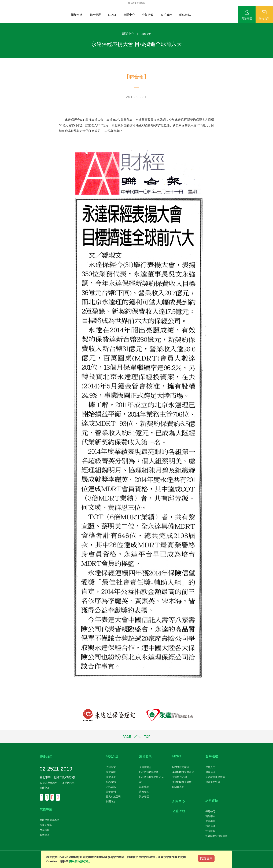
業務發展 (95, 15)
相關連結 (210, 826)
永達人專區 (46, 825)
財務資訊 (111, 787)
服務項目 (210, 772)
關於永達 (77, 15)
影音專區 (45, 835)
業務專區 (247, 18)
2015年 (146, 34)
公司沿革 (111, 767)
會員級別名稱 (180, 777)
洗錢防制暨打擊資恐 (216, 836)
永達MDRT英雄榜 (182, 782)
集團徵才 (111, 801)
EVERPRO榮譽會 (149, 772)
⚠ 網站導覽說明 (48, 783)
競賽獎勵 (144, 787)
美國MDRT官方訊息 (183, 772)
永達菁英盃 (145, 767)
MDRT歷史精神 (181, 767)
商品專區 (210, 816)
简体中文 (45, 788)
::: (1, 25)
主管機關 (210, 821)
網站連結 (185, 15)
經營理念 (111, 777)
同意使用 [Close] (206, 858)
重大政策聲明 (113, 797)
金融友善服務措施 (215, 777)
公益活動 (148, 15)
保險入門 (210, 767)
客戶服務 (166, 15)
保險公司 (210, 811)
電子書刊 (111, 792)
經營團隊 (111, 772)
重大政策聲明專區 (136, 3)
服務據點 (111, 782)
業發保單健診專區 (49, 820)
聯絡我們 (264, 18)
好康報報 (210, 831)
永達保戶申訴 (213, 782)
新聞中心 (129, 15)
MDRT (112, 15)
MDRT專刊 (178, 787)
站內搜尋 (68, 783)
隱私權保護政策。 (80, 861)
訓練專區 (144, 797)
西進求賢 (45, 830)
